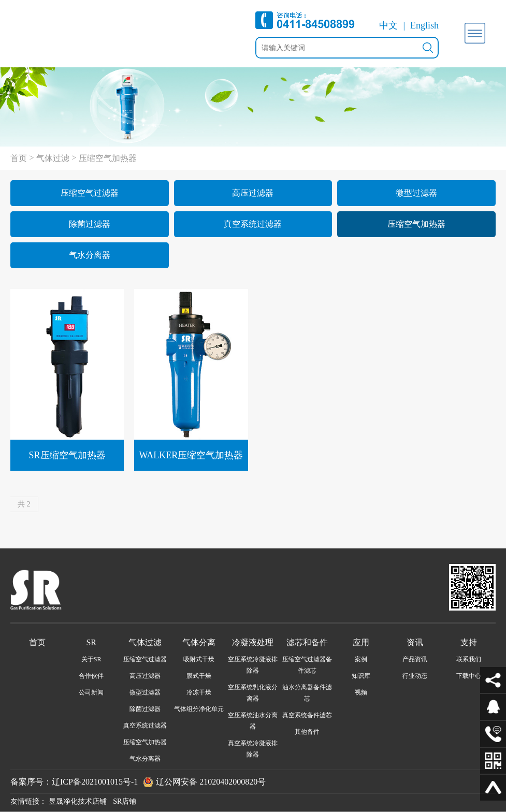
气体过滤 (53, 158)
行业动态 (415, 676)
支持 (469, 642)
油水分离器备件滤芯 (307, 693)
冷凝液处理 (253, 642)
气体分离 (199, 642)
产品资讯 (415, 659)
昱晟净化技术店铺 (78, 801)
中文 (388, 25)
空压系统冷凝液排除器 (253, 665)
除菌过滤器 (90, 224)
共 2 (24, 504)
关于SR (91, 659)
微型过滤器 (416, 193)
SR (91, 642)
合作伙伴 (91, 676)
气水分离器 (90, 255)
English (424, 25)
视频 (361, 692)
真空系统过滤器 (253, 224)
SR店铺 (125, 801)
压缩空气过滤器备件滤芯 (307, 665)
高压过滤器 (253, 193)
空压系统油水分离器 (253, 721)
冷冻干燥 (199, 692)
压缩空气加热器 (108, 158)
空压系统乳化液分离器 (253, 693)
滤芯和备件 (307, 642)
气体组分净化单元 (199, 709)
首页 (19, 158)
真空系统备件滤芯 (307, 715)
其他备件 (307, 732)
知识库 (361, 676)
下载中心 (469, 676)
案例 (361, 659)
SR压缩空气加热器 (67, 455)
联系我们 (469, 659)
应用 (361, 642)
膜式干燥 (199, 676)
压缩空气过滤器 (90, 193)
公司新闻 (91, 692)
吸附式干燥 (199, 659)
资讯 (415, 642)
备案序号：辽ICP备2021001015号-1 (74, 782)
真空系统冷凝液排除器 (253, 749)
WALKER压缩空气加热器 (191, 455)
